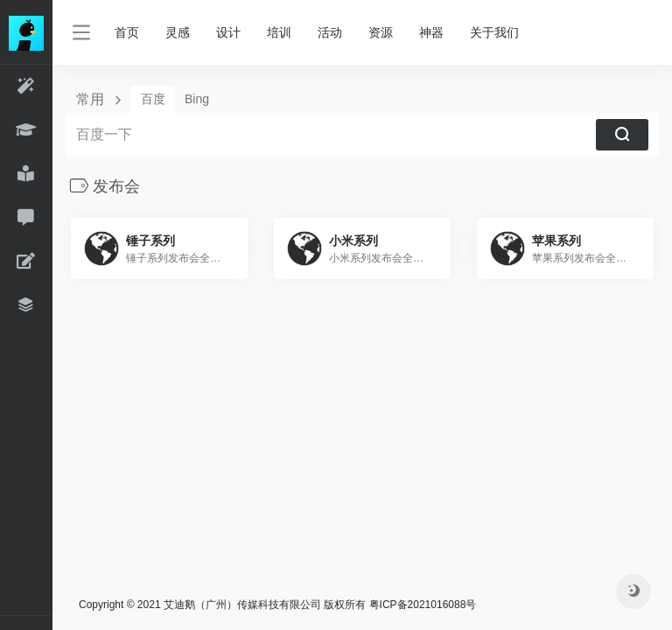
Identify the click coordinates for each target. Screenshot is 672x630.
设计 (228, 32)
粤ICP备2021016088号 (423, 605)
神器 (431, 32)
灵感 (178, 32)
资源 (381, 32)
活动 (330, 32)
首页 (127, 32)
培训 (279, 32)
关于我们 (494, 32)
